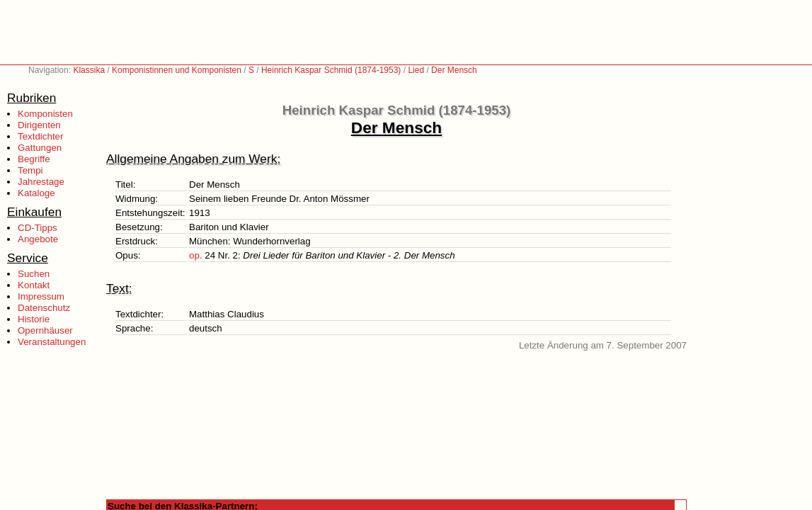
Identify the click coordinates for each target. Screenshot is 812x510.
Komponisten (45, 114)
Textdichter (40, 136)
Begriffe (34, 159)
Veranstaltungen (52, 342)
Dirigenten (39, 125)
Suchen (34, 274)
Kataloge (36, 193)
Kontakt (34, 285)
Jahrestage (41, 182)
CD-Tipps (38, 228)
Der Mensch (454, 70)
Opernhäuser (45, 330)
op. (196, 255)
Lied (416, 70)
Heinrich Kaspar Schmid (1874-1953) (331, 70)
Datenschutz (44, 308)
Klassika (89, 70)
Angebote (38, 239)
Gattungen (40, 148)
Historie (34, 319)
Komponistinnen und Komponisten (177, 70)
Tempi (30, 170)
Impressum (41, 296)
